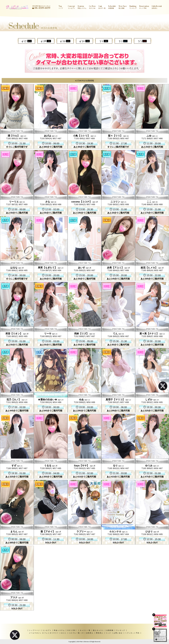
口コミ (64, 633)
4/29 (65, 41)
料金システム (59, 630)
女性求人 (90, 633)
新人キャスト (98, 630)
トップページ (35, 630)
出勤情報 (110, 630)
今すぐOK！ (72, 630)
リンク (108, 633)
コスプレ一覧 (74, 633)
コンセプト (47, 630)
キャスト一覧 (85, 630)
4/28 (46, 41)
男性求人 (100, 633)
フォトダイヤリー (51, 633)
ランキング (121, 630)
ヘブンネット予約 (132, 633)
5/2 (123, 41)
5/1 (104, 41)
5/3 (142, 41)
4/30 (84, 41)
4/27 (27, 41)
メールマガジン (35, 633)
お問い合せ (118, 633)
